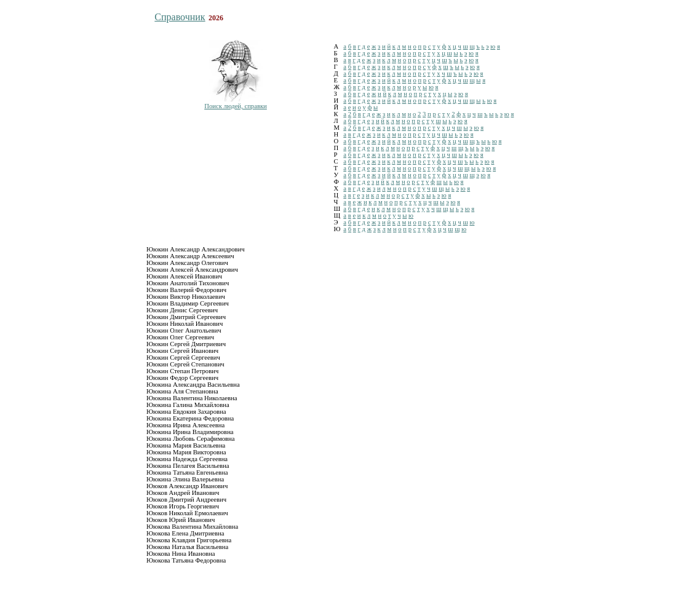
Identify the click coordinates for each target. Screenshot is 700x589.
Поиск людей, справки (236, 106)
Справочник (180, 17)
